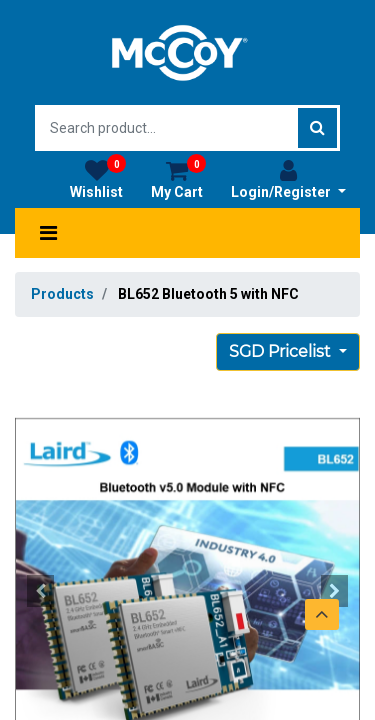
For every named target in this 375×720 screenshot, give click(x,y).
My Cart (178, 179)
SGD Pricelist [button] (282, 351)
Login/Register (288, 179)
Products (62, 294)
